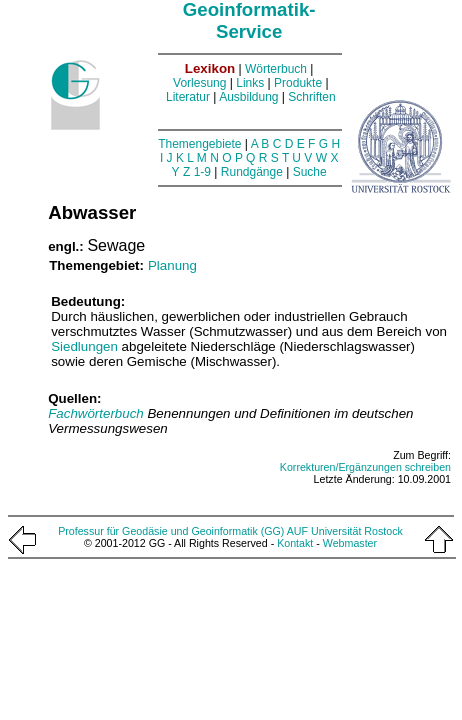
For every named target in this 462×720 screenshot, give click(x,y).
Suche (310, 172)
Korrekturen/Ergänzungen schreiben (365, 467)
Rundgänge (252, 172)
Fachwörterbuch (97, 413)
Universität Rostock (357, 531)
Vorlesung (199, 83)
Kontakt (295, 543)
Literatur (188, 97)
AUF (297, 531)
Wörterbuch (276, 69)
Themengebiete (199, 144)
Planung (172, 265)
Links (250, 83)
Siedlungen (84, 346)
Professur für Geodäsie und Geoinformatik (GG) (171, 531)
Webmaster (350, 543)
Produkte (298, 83)
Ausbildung (248, 97)
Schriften (311, 97)
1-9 (202, 172)
